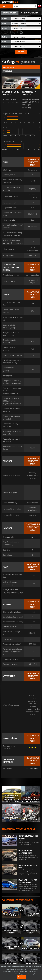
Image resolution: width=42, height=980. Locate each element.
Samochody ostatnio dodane (18, 829)
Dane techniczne (9, 67)
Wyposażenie (8, 71)
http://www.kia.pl (33, 768)
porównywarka (10, 13)
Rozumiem (22, 977)
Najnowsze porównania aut (18, 900)
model (4, 23)
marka (4, 19)
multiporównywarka (30, 13)
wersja (5, 28)
